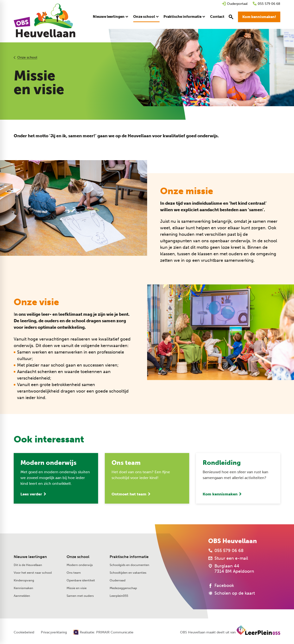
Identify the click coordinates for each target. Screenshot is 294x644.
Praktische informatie (129, 557)
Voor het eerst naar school (33, 573)
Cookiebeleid (24, 632)
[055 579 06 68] (266, 4)
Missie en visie (77, 588)
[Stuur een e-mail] (228, 558)
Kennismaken (23, 588)
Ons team (74, 573)
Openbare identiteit (81, 580)
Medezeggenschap (123, 588)
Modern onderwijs (80, 565)
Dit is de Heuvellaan (28, 565)
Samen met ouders (80, 596)
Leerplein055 (119, 596)
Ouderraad (118, 580)
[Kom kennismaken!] (259, 17)
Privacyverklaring (54, 632)
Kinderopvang (24, 580)
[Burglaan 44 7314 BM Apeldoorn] (231, 569)
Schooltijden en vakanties (128, 573)
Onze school (27, 57)
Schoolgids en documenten (129, 565)
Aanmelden (22, 596)
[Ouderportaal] (235, 4)
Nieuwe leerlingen (30, 557)
